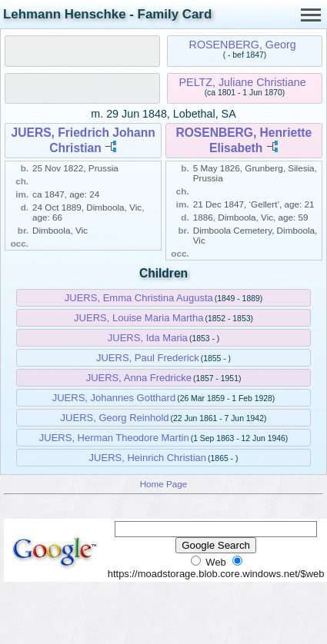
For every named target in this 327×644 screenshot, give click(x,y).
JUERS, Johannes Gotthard (114, 398)
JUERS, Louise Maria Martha (138, 318)
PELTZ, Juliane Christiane (243, 82)
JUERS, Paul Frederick (148, 358)
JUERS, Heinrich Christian (148, 458)
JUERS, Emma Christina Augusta (139, 298)
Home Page (164, 484)
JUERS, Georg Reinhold (115, 418)
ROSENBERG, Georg (243, 45)
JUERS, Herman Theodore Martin (114, 438)
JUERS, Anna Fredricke (139, 378)
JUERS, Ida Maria (148, 338)
